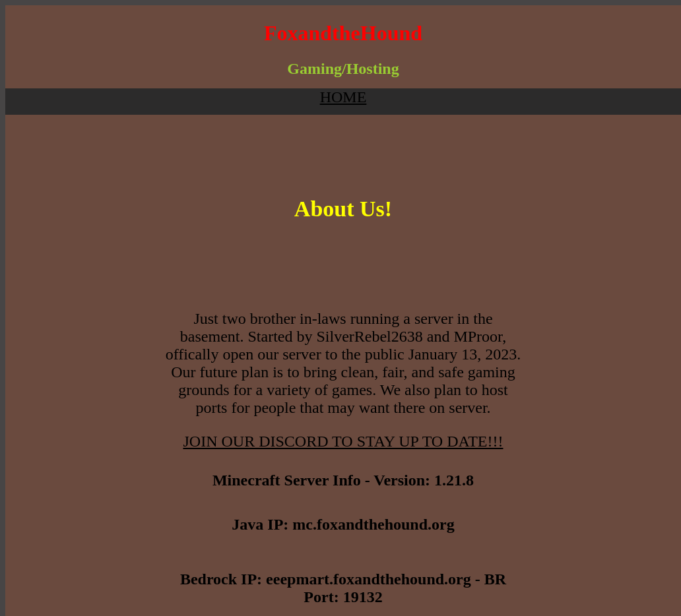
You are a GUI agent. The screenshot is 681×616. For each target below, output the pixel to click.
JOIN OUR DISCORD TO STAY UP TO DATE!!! (343, 441)
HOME (343, 97)
